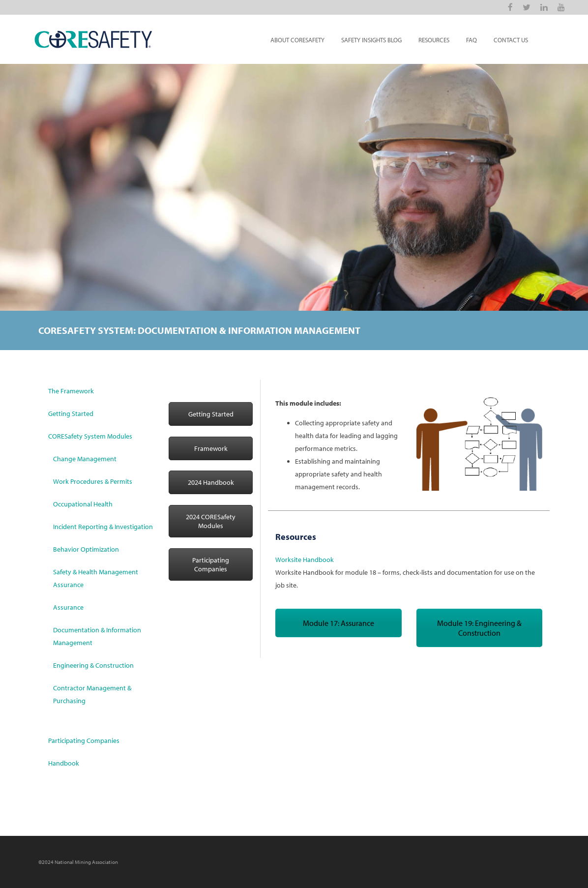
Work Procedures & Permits (93, 481)
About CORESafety (297, 40)
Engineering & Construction (93, 665)
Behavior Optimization (86, 549)
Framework (211, 448)
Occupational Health (83, 504)
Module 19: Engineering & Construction (479, 628)
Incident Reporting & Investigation (103, 527)
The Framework (71, 391)
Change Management (85, 459)
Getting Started (71, 414)
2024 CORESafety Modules (211, 521)
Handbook (64, 763)
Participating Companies (84, 740)
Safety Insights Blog (371, 40)
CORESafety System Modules (90, 436)
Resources (434, 40)
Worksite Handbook (305, 560)
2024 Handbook (211, 482)
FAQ (471, 40)
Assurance (68, 607)
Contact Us (511, 40)
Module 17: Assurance (338, 623)
